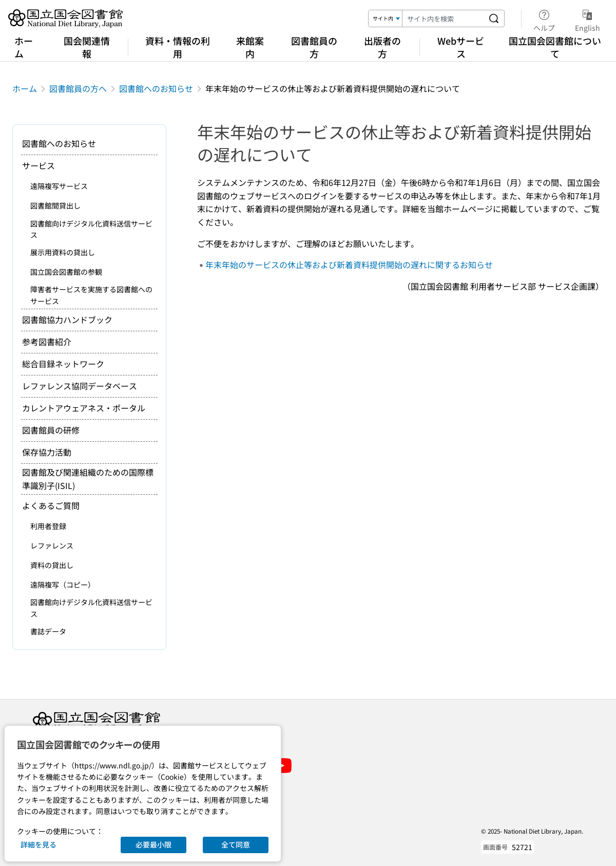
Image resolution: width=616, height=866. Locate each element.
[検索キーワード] (443, 18)
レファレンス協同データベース (80, 386)
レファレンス (52, 545)
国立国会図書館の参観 (66, 272)
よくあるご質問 (51, 505)
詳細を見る (38, 844)
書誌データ (48, 631)
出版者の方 (382, 47)
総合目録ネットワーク (63, 364)
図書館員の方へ (78, 88)
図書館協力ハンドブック (67, 319)
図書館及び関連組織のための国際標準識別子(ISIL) (88, 479)
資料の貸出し (52, 565)
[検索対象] (386, 18)
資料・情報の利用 (178, 47)
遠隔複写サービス (59, 186)
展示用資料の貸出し (63, 252)
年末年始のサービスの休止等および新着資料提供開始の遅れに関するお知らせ (349, 265)
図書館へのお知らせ (156, 88)
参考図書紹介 (47, 342)
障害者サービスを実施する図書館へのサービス (91, 295)
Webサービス (461, 47)
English (588, 19)
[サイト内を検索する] (494, 18)
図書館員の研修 (51, 430)
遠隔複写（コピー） (63, 585)
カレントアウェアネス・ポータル (84, 408)
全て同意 (236, 844)
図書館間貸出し (55, 205)
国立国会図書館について (555, 47)
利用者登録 (48, 526)
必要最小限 (153, 844)
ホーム (24, 47)
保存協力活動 (47, 452)
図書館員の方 (314, 47)
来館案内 (250, 47)
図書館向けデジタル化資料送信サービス (91, 229)
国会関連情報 (87, 47)
